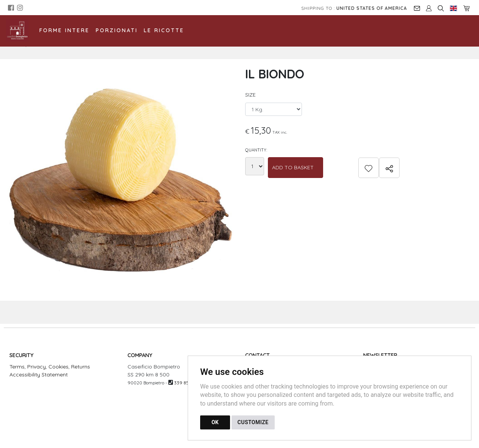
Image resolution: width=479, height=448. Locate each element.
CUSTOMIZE (253, 422)
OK (215, 422)
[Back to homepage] (21, 30)
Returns (81, 367)
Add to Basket (293, 167)
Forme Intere (65, 30)
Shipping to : (354, 8)
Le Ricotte (164, 30)
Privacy (37, 367)
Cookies (58, 367)
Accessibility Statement (39, 375)
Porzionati (117, 30)
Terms (17, 367)
